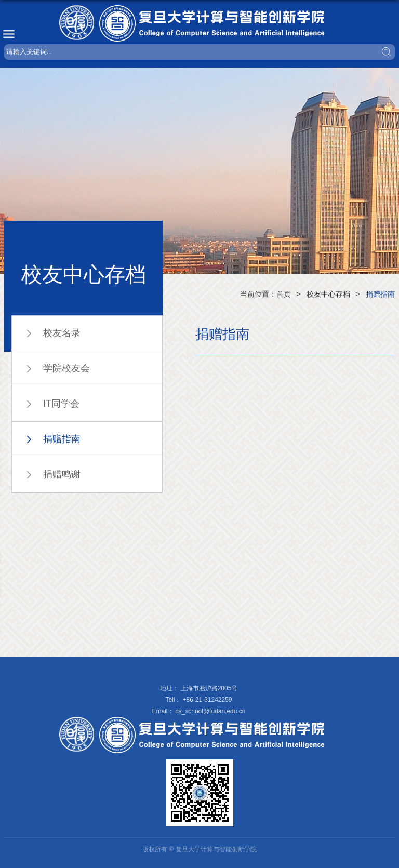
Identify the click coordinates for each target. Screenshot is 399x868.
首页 (284, 294)
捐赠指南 (380, 294)
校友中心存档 (328, 294)
